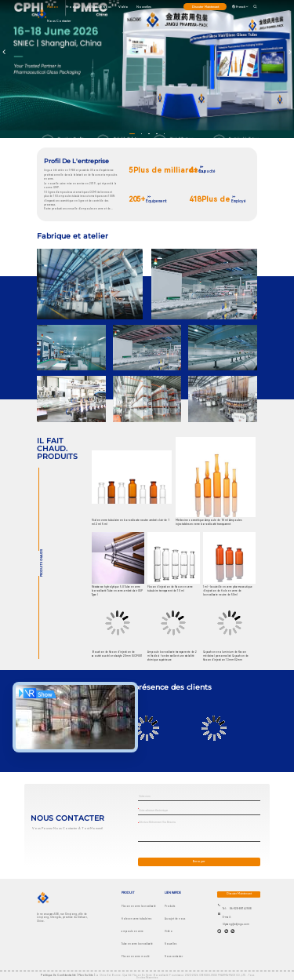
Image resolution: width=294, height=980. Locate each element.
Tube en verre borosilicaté (137, 944)
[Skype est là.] (226, 931)
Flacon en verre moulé (136, 956)
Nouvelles (144, 7)
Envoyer (199, 861)
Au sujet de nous (99, 7)
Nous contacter (59, 21)
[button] (132, 134)
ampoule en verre (132, 931)
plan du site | (87, 975)
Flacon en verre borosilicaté (139, 906)
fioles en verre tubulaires (136, 919)
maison (53, 7)
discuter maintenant (205, 7)
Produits (170, 906)
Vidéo (123, 7)
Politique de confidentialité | (59, 975)
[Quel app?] (219, 931)
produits (73, 7)
